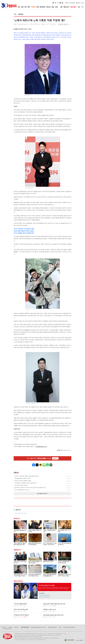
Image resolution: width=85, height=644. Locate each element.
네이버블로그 (60, 3)
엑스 (37, 465)
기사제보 (67, 3)
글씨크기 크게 (69, 24)
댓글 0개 (54, 24)
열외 (63, 3)
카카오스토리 (56, 3)
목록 (61, 24)
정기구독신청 (72, 3)
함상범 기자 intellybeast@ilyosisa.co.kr (21, 24)
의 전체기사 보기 (64, 450)
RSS (60, 627)
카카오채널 (53, 3)
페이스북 (58, 3)
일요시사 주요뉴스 (18, 581)
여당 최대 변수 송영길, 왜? (45, 595)
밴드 (51, 465)
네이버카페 (47, 465)
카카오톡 (40, 465)
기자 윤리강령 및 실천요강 (69, 627)
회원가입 (78, 3)
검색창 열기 (82, 7)
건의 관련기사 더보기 (43, 494)
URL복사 (59, 24)
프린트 (65, 24)
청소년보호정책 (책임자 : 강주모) (38, 627)
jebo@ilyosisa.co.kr (41, 447)
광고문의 (11, 627)
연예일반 (21, 14)
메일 (63, 24)
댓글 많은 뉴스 (17, 550)
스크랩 (67, 24)
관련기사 (16, 473)
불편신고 (17, 627)
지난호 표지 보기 (7, 629)
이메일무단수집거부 (52, 627)
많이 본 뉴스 (17, 519)
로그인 (82, 3)
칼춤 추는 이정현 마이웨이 (45, 597)
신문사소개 (4, 627)
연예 (15, 14)
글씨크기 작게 (71, 24)
